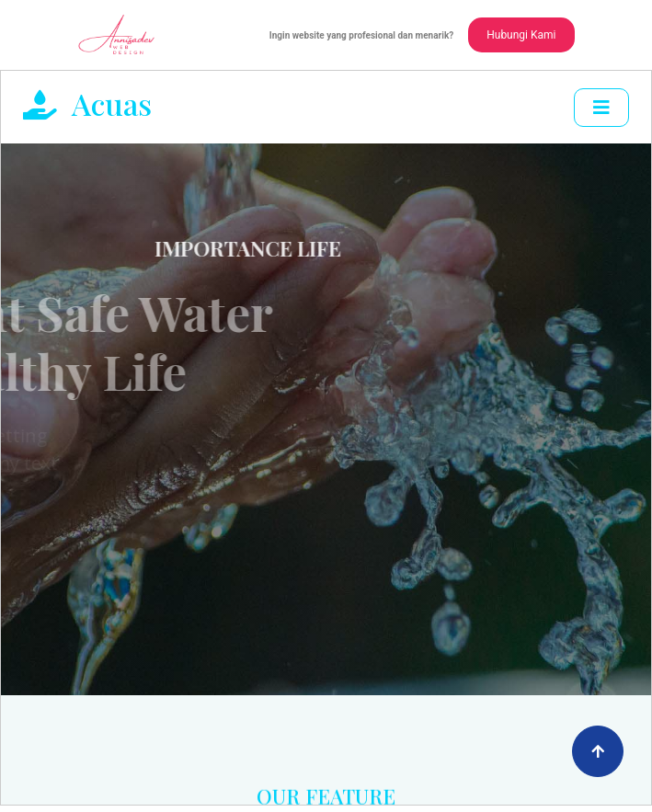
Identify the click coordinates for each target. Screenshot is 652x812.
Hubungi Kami (521, 35)
